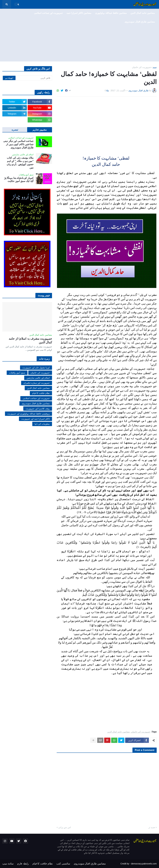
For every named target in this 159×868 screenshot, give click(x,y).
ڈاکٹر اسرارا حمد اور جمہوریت (35, 419)
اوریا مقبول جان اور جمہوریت (36, 368)
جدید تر (152, 827)
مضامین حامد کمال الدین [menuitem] (143, 13)
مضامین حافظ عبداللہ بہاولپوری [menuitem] (111, 13)
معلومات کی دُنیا (42, 424)
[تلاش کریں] (27, 78)
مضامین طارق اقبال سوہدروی (36, 403)
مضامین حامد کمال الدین (118, 732)
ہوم (155, 67)
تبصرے (15, 130)
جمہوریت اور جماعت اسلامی (36, 398)
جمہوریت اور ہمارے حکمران (37, 383)
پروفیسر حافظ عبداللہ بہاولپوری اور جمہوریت (28, 414)
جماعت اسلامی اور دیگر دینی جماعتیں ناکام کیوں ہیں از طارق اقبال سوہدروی (18, 144)
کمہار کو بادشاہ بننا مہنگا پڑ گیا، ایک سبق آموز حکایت (19, 180)
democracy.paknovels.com (144, 864)
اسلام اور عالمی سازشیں (38, 378)
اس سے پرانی (65, 827)
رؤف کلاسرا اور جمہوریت (38, 409)
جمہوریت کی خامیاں (142, 67)
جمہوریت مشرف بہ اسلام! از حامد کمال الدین (30, 341)
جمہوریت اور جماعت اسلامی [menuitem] (48, 13)
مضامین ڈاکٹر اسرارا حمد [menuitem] (79, 13)
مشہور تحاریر (40, 130)
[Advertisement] (79, 35)
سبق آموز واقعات (17, 373)
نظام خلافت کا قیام (41, 393)
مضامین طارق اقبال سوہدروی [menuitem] (140, 22)
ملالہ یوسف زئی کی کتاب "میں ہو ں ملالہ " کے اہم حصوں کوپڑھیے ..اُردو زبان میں (20, 163)
